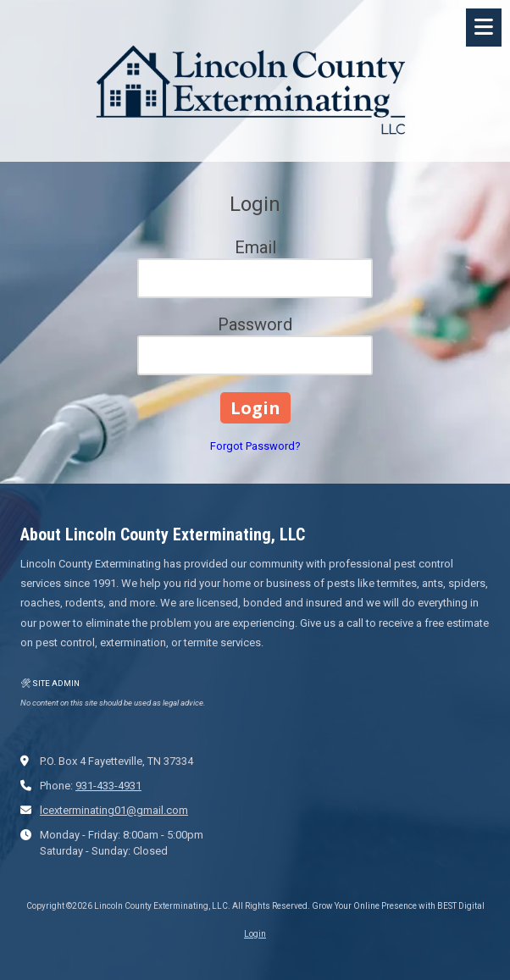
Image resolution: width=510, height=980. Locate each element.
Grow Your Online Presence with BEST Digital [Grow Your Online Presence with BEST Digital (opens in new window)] (398, 906)
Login (255, 934)
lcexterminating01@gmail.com (114, 810)
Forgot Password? (255, 446)
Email (255, 247)
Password (255, 324)
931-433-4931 (108, 786)
